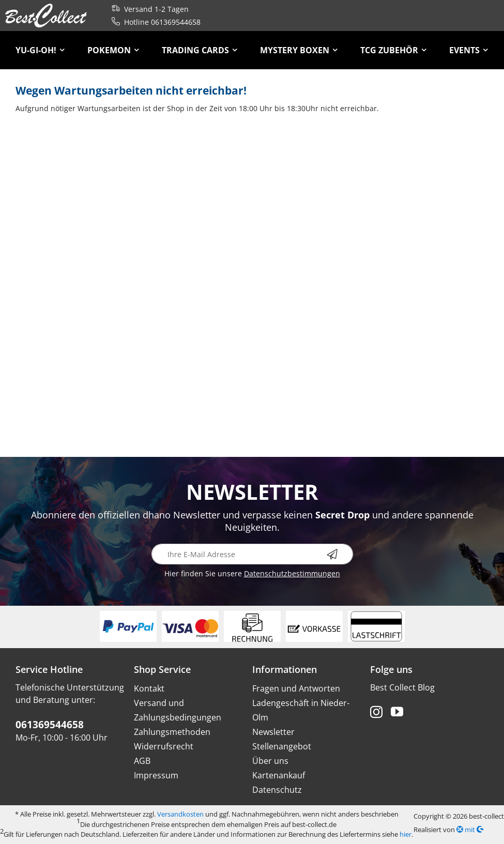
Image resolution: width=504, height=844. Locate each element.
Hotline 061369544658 (154, 22)
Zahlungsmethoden (172, 732)
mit (470, 830)
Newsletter (273, 732)
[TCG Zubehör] (393, 50)
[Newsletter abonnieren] (340, 554)
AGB (142, 761)
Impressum (156, 775)
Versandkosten (180, 814)
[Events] (469, 50)
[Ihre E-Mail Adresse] (252, 554)
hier (406, 834)
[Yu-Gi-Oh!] (40, 50)
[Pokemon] (113, 50)
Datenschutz (277, 790)
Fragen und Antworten (296, 688)
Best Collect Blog (402, 687)
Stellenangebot (282, 746)
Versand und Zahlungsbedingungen (178, 710)
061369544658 (50, 725)
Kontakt (149, 688)
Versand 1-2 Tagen (148, 9)
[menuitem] (40, 50)
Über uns (270, 761)
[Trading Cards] (200, 50)
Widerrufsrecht (164, 746)
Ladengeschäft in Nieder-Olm (301, 710)
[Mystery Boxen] (299, 50)
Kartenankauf (279, 775)
